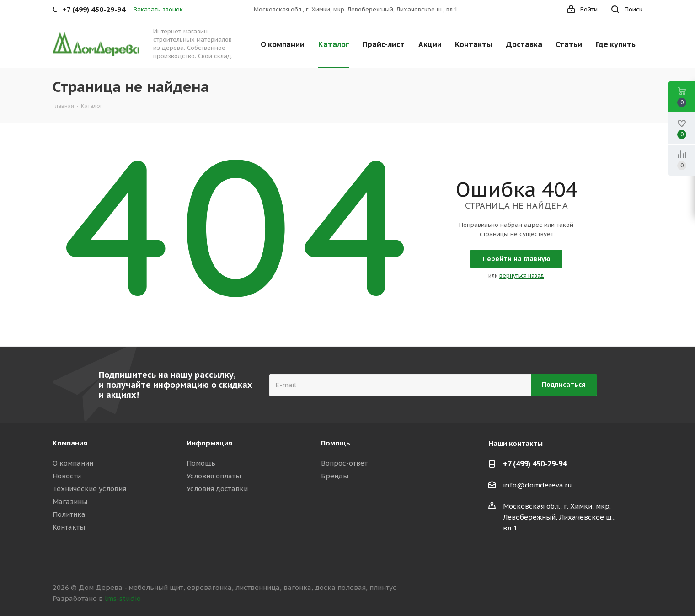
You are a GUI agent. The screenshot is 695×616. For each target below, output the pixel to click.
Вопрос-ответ (344, 463)
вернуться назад (522, 276)
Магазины (70, 501)
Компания (70, 443)
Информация (209, 443)
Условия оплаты (214, 476)
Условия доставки (217, 489)
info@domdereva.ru (537, 485)
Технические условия (89, 489)
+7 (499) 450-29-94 (535, 464)
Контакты (69, 527)
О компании (73, 463)
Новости (67, 476)
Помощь (201, 463)
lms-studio (123, 598)
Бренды (335, 476)
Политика (69, 514)
